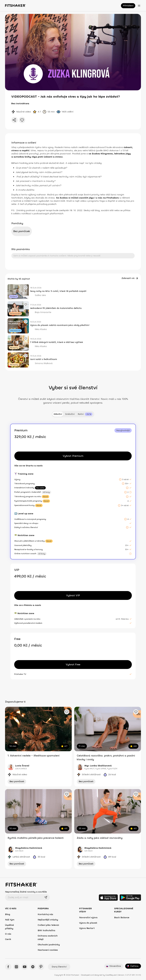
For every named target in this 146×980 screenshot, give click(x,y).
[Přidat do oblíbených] (22, 120)
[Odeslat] (46, 897)
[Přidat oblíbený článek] (26, 287)
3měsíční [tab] (70, 414)
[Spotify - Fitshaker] (33, 967)
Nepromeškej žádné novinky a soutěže (26, 892)
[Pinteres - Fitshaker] (41, 967)
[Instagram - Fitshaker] (16, 967)
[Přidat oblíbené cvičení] (67, 712)
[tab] (85, 414)
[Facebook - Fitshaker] (8, 967)
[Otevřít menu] (139, 6)
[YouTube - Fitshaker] (25, 967)
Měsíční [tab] (58, 414)
